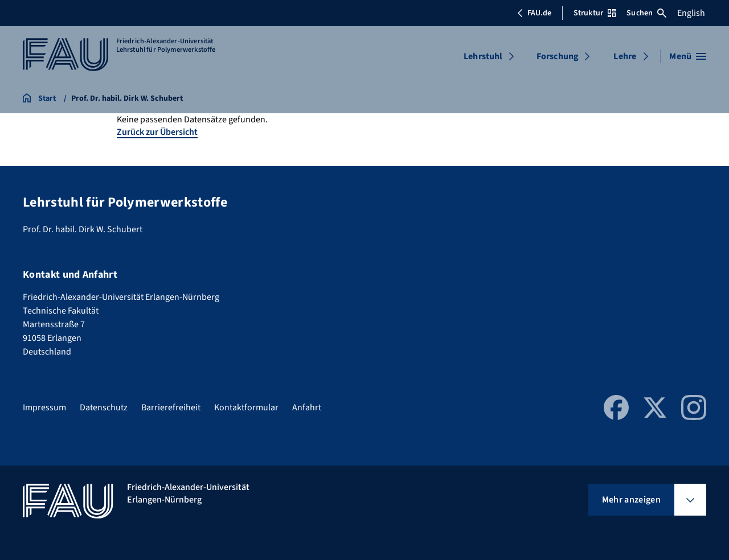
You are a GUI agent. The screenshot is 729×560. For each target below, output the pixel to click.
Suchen (646, 13)
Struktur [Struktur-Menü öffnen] (595, 13)
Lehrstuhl (483, 56)
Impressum (44, 407)
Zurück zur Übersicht (157, 132)
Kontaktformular (246, 407)
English (691, 13)
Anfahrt (307, 407)
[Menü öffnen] (688, 56)
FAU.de (534, 13)
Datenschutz (104, 407)
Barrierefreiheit (171, 407)
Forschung (558, 56)
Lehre (625, 56)
